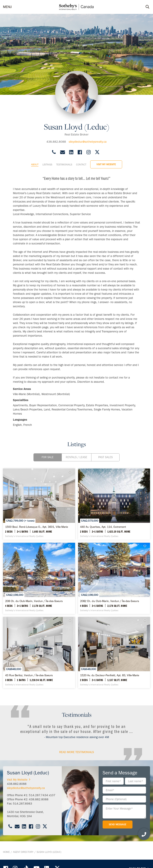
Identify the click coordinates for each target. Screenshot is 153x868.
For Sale (48, 457)
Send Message (118, 824)
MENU (7, 7)
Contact (81, 165)
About (35, 165)
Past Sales (105, 457)
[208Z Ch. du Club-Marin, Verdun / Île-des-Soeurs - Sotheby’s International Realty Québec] (114, 578)
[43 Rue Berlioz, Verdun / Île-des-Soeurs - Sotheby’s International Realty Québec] (39, 653)
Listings (47, 165)
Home (6, 852)
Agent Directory (23, 852)
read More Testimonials (77, 752)
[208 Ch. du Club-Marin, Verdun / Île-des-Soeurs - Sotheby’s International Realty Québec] (39, 578)
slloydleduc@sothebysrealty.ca (88, 142)
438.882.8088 (56, 142)
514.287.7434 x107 (42, 795)
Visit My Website (106, 164)
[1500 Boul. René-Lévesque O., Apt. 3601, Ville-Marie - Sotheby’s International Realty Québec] (39, 504)
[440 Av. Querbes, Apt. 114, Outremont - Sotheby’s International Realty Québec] (114, 504)
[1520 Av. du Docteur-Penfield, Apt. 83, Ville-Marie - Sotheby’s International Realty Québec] (114, 653)
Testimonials (64, 165)
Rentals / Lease (76, 457)
